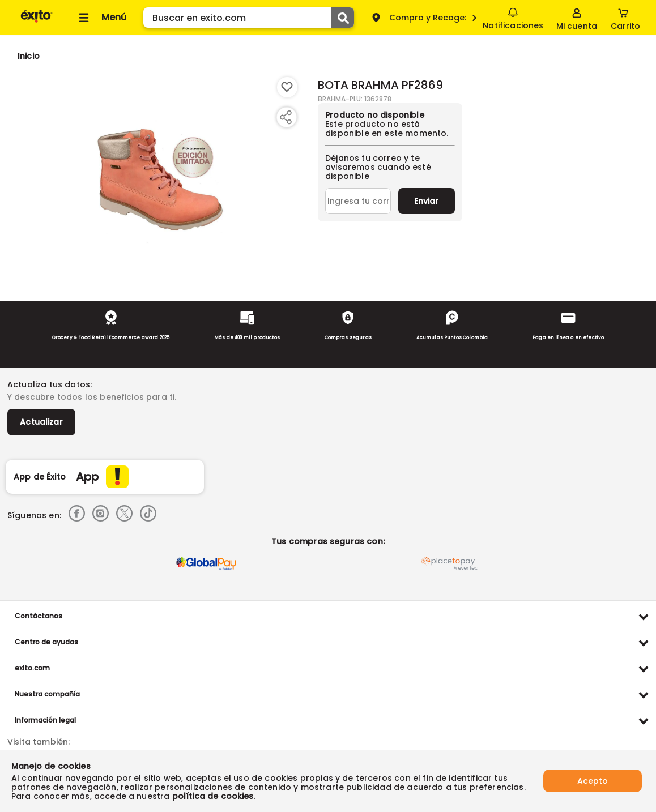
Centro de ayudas (46, 642)
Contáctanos (39, 616)
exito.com (32, 668)
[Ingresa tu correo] (358, 201)
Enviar (426, 201)
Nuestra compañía (47, 694)
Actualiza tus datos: (50, 384)
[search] (249, 18)
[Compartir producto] (286, 117)
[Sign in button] (577, 18)
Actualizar (41, 422)
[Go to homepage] (29, 56)
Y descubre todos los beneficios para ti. (92, 397)
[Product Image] (161, 176)
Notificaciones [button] (513, 17)
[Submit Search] (343, 18)
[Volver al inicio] (37, 22)
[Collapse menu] (101, 18)
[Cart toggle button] (625, 18)
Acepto (593, 781)
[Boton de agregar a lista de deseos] (287, 87)
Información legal (45, 720)
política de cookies (213, 796)
